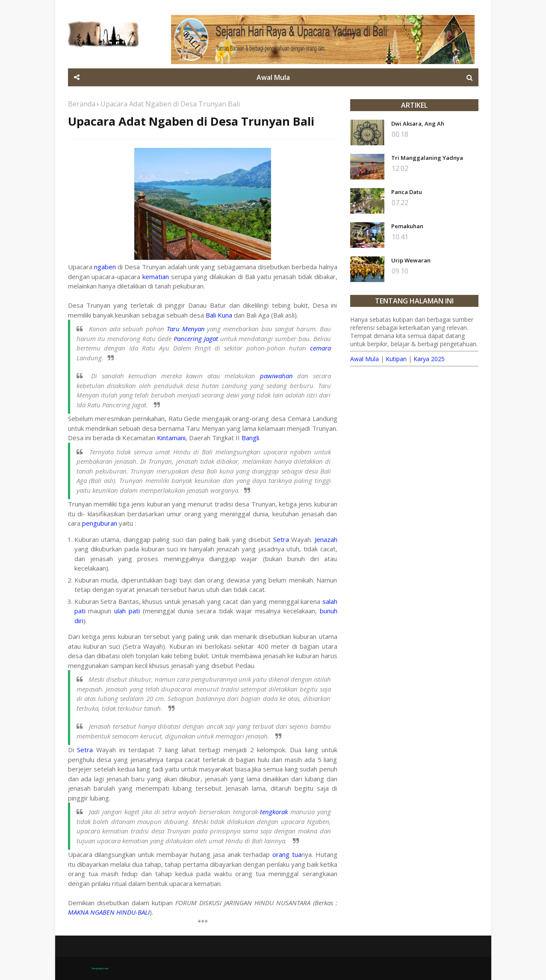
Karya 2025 (429, 359)
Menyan (193, 329)
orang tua (287, 854)
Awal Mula (364, 359)
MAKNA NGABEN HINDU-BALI (109, 912)
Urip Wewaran (411, 260)
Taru (173, 329)
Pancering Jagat (196, 338)
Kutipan (396, 359)
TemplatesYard (100, 968)
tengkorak (274, 812)
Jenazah (326, 539)
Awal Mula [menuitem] (273, 77)
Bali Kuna (219, 315)
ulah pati (127, 611)
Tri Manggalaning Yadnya (427, 158)
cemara (320, 348)
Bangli (250, 438)
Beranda (82, 104)
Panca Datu (407, 192)
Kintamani (171, 438)
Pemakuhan (407, 226)
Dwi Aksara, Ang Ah (418, 124)
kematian (156, 277)
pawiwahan (276, 376)
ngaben (105, 267)
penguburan (100, 523)
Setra (281, 539)
